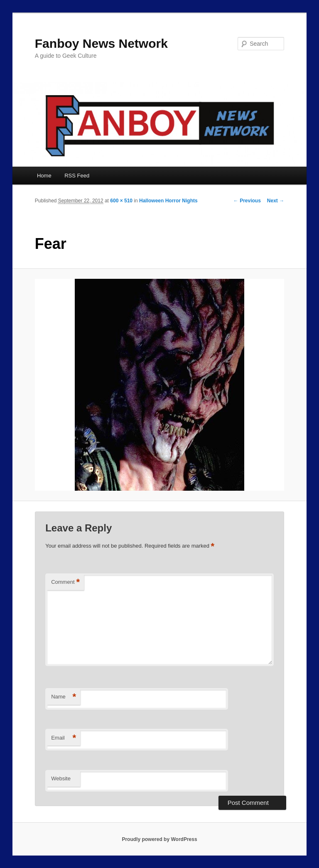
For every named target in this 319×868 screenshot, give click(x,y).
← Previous (247, 201)
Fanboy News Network (101, 43)
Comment (65, 582)
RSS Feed (77, 176)
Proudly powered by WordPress (159, 839)
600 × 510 (121, 201)
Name (64, 697)
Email (64, 738)
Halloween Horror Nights (168, 201)
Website (61, 778)
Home (44, 176)
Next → (276, 201)
